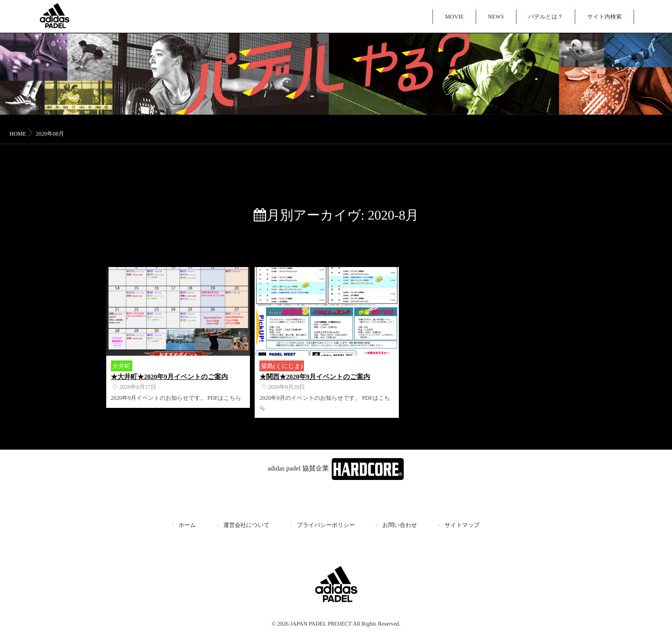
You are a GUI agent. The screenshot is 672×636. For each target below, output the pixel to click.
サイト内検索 (604, 17)
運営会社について (246, 525)
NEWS (496, 17)
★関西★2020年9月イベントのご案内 (315, 377)
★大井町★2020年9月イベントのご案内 (170, 377)
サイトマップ (462, 525)
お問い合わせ (400, 525)
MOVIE (454, 17)
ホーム (188, 525)
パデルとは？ (546, 17)
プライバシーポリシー (326, 525)
